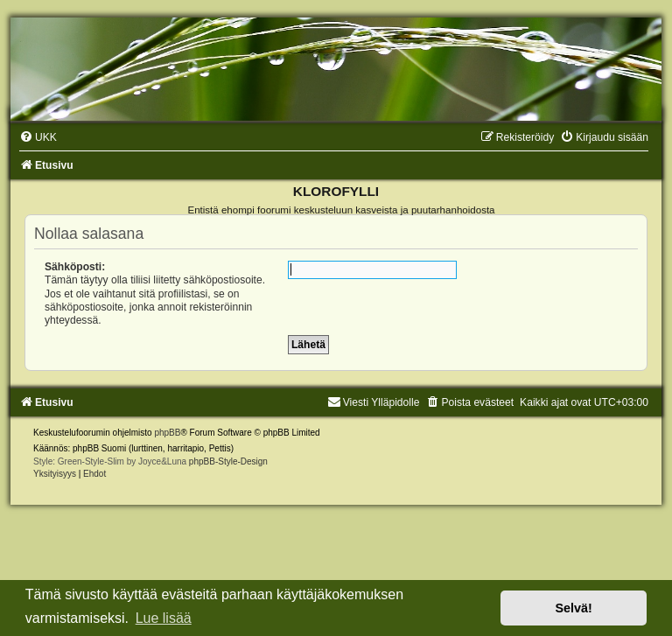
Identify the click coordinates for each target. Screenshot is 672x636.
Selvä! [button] (573, 608)
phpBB (167, 433)
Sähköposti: (75, 267)
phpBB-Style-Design (228, 461)
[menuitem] (38, 137)
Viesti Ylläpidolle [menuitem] (374, 402)
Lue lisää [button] (164, 618)
